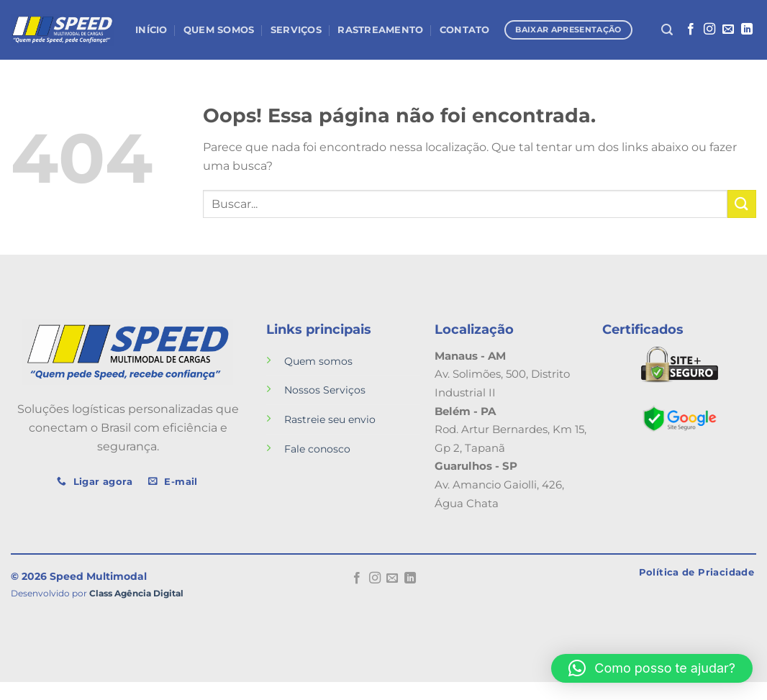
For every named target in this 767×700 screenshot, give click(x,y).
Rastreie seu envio (330, 419)
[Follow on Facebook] (691, 29)
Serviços (296, 30)
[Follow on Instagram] (709, 29)
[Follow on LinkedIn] (747, 29)
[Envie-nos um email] (728, 29)
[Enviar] (742, 204)
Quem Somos (219, 30)
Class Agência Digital (136, 594)
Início (151, 30)
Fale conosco (317, 449)
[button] (652, 668)
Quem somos (318, 361)
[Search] (667, 30)
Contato (465, 30)
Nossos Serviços (325, 390)
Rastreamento (380, 30)
